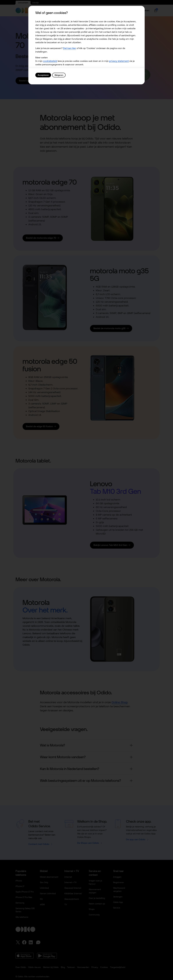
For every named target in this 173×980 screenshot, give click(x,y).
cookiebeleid (50, 61)
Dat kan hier (70, 48)
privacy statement (119, 61)
